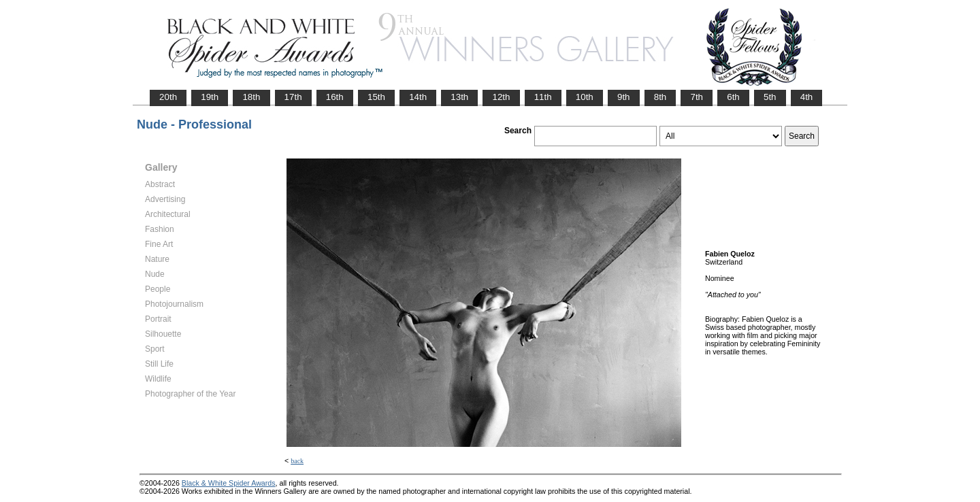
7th (697, 97)
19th (210, 97)
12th (501, 97)
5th (770, 97)
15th (376, 97)
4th (807, 97)
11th (543, 97)
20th (168, 97)
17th (293, 97)
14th (418, 97)
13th (459, 97)
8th (660, 97)
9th (624, 97)
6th (733, 97)
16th (335, 97)
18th (251, 97)
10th (585, 97)
